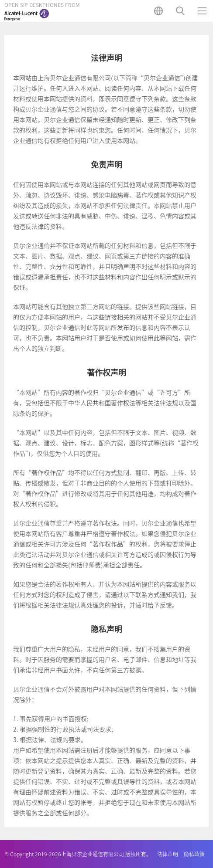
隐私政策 (194, 854)
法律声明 (168, 854)
